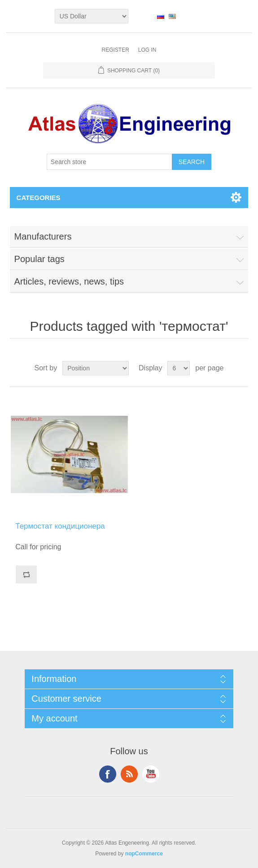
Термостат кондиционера (60, 526)
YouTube (151, 774)
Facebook (108, 774)
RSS (129, 774)
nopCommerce (144, 854)
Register (115, 50)
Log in (147, 50)
